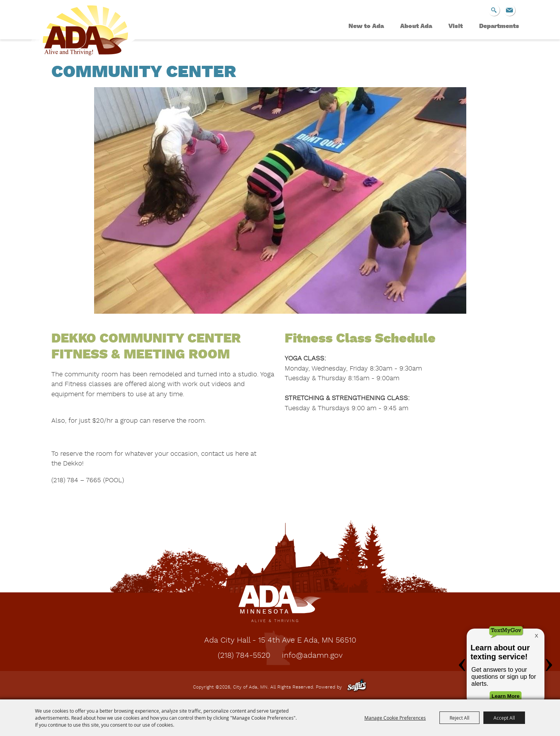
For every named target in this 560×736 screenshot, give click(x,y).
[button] (280, 202)
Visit (456, 26)
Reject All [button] (459, 718)
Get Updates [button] (509, 10)
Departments (499, 26)
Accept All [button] (504, 718)
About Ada (416, 26)
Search (494, 10)
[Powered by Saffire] (357, 687)
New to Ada (366, 26)
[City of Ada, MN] (80, 33)
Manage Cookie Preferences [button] (395, 718)
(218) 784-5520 (244, 656)
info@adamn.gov (312, 656)
